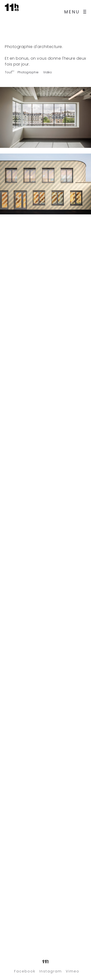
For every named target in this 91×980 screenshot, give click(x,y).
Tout (8, 72)
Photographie (28, 72)
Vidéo (48, 72)
